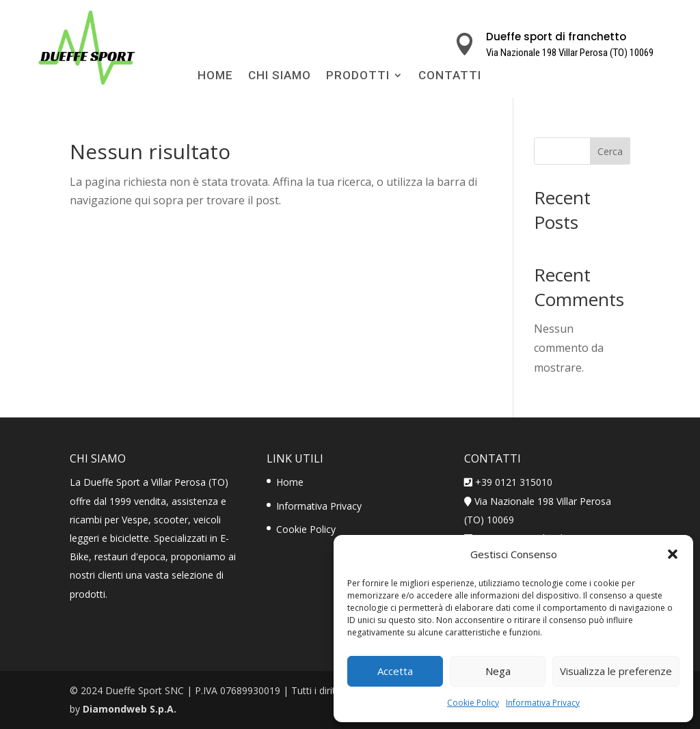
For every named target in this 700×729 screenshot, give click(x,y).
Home (215, 76)
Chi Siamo (280, 76)
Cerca (610, 151)
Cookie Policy (473, 703)
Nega (498, 671)
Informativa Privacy (543, 703)
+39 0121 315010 (514, 482)
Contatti (450, 76)
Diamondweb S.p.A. (130, 709)
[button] (673, 554)
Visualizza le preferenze (616, 671)
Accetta (395, 671)
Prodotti (358, 76)
